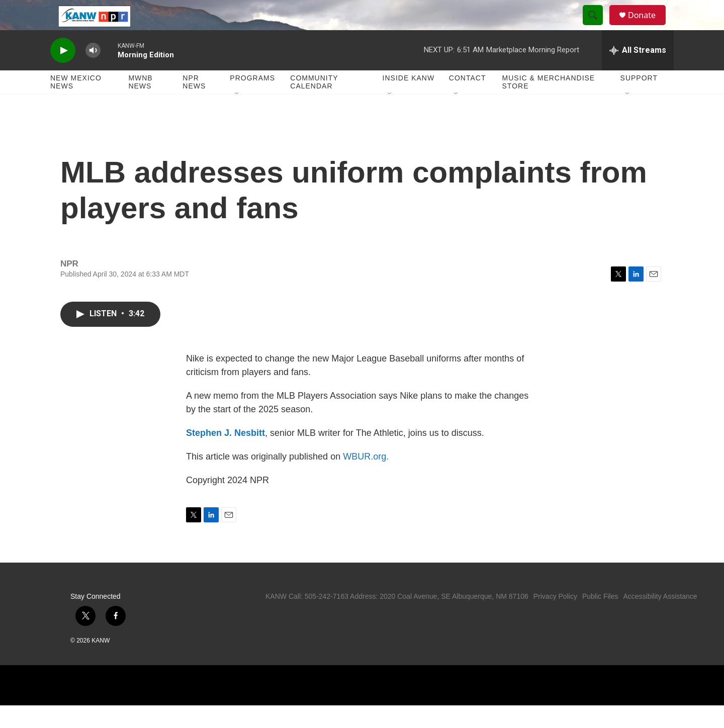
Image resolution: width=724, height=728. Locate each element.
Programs (252, 101)
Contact (468, 101)
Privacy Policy (555, 619)
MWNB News (140, 105)
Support (639, 101)
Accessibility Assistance (660, 619)
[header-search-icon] (597, 27)
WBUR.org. (366, 479)
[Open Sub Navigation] (237, 117)
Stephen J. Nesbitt (225, 456)
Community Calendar (314, 105)
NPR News (194, 105)
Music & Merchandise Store (549, 105)
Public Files (600, 619)
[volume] (93, 73)
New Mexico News (76, 105)
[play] (63, 73)
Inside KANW (409, 101)
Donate (648, 26)
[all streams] (638, 73)
